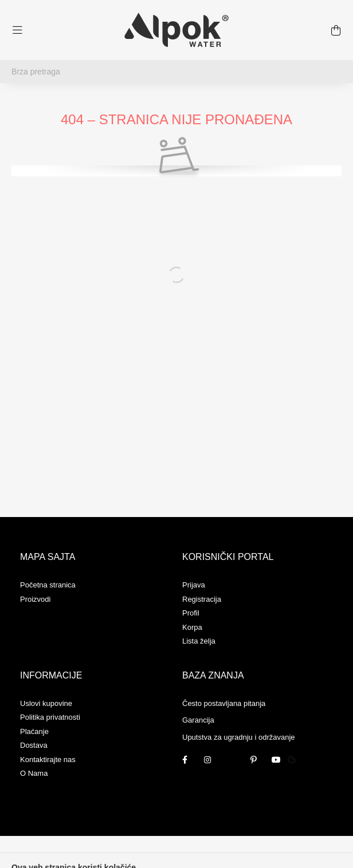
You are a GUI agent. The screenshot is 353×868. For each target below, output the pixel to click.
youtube (276, 760)
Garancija (198, 720)
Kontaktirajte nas (48, 759)
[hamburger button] (17, 30)
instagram (207, 760)
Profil (191, 613)
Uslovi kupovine (46, 703)
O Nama (34, 773)
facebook (185, 760)
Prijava (194, 585)
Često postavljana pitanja (224, 703)
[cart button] (336, 30)
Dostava (34, 745)
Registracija (202, 599)
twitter (230, 760)
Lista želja (199, 641)
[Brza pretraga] (176, 72)
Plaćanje (34, 731)
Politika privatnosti (50, 717)
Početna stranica (48, 585)
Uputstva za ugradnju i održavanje (239, 737)
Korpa (192, 627)
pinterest (253, 760)
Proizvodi (35, 599)
